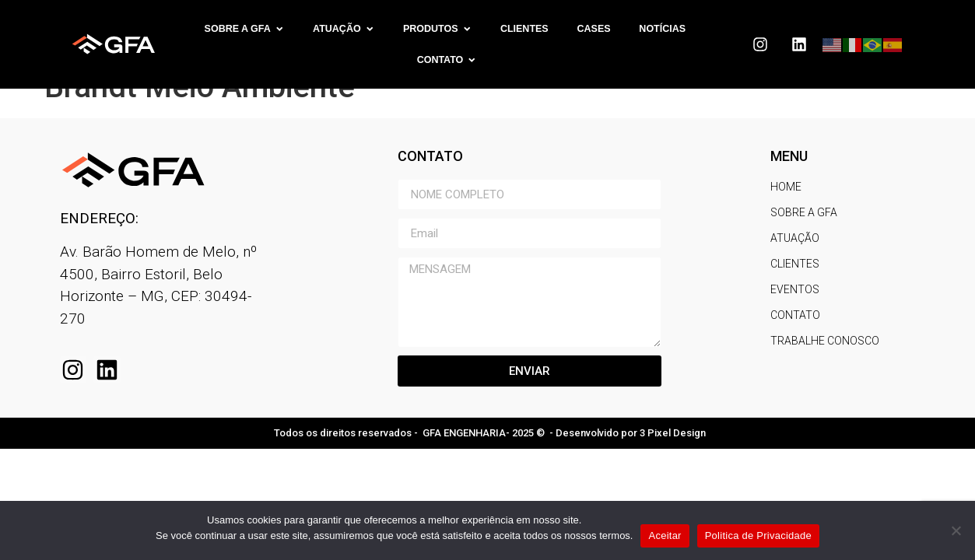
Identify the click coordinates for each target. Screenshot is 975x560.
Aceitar (665, 535)
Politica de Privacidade (758, 535)
